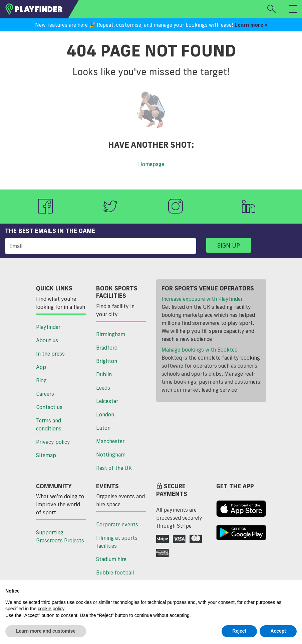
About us (47, 340)
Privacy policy (53, 442)
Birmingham (111, 334)
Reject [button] (239, 631)
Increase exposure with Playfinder (202, 299)
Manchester (110, 441)
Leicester (107, 401)
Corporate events (117, 524)
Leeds (103, 388)
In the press (50, 354)
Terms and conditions (49, 424)
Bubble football (115, 572)
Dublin (104, 374)
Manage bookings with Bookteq (200, 350)
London (105, 414)
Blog (41, 380)
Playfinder (48, 327)
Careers (45, 394)
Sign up (229, 245)
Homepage (151, 164)
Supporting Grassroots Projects (60, 536)
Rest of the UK (114, 468)
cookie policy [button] (51, 609)
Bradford (107, 348)
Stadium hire (111, 559)
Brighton (107, 361)
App (41, 367)
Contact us (49, 407)
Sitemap (46, 455)
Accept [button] (278, 631)
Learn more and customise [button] (46, 631)
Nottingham (111, 455)
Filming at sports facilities (117, 542)
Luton (103, 428)
